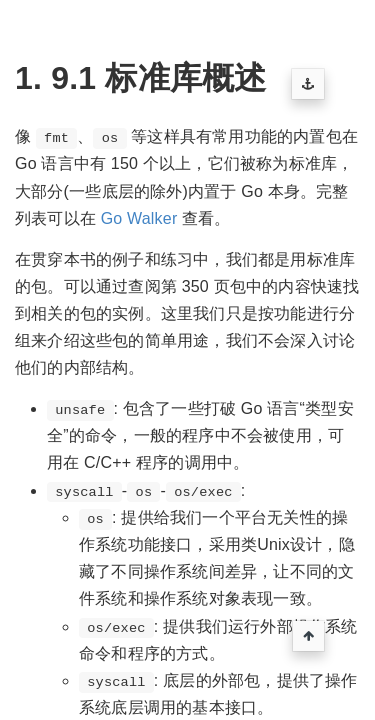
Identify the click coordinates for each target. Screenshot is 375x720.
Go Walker (139, 218)
